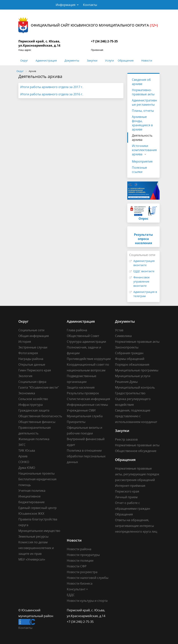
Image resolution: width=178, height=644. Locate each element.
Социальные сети (31, 330)
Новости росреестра (82, 572)
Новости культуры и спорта (87, 601)
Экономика (27, 393)
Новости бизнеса (80, 583)
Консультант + (77, 589)
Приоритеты (76, 422)
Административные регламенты (144, 102)
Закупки (92, 60)
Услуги (109, 60)
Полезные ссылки (139, 170)
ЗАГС (22, 445)
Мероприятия (142, 161)
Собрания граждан (129, 353)
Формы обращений (130, 359)
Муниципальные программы (137, 370)
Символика (123, 336)
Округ (24, 60)
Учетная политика (32, 491)
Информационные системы (87, 405)
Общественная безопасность (40, 416)
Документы (72, 60)
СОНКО (24, 462)
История (25, 342)
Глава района (77, 330)
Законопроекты (127, 347)
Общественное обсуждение (136, 451)
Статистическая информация (88, 399)
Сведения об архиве (141, 82)
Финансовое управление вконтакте (142, 281)
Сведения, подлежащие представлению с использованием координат (136, 416)
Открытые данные (32, 365)
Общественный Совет (83, 336)
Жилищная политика (34, 439)
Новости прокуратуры (83, 555)
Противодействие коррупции (89, 359)
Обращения (126, 60)
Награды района (31, 359)
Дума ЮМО (27, 468)
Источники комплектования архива (144, 150)
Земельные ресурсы (33, 536)
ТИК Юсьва (27, 450)
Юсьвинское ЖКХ (31, 514)
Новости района (79, 549)
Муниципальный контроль (135, 387)
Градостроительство (130, 393)
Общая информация (34, 336)
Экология (25, 376)
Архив (23, 456)
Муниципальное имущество (39, 531)
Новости (147, 60)
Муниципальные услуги (133, 376)
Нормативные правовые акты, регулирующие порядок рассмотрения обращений (137, 474)
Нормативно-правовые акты (143, 92)
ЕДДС (71, 595)
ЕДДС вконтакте (144, 271)
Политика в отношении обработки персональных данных (86, 456)
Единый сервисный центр (38, 508)
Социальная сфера (32, 382)
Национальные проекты (36, 473)
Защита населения (81, 387)
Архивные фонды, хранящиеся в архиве (142, 123)
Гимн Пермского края (35, 370)
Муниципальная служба (85, 416)
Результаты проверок (83, 393)
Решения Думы (126, 382)
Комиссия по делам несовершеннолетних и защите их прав (36, 548)
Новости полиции (80, 561)
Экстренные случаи (33, 347)
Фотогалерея (28, 353)
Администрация (46, 60)
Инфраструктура (31, 405)
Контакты (90, 5)
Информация (66, 5)
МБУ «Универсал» (32, 559)
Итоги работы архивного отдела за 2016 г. (52, 94)
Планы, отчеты (143, 111)
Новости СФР (77, 566)
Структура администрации (86, 342)
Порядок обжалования (132, 365)
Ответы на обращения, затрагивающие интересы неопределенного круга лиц (136, 526)
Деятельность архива (142, 138)
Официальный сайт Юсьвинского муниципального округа (88, 25)
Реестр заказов (126, 439)
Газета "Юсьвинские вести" (39, 387)
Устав (119, 330)
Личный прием (126, 497)
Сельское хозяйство (33, 399)
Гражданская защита (34, 410)
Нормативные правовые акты (137, 342)
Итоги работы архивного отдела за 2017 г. (52, 87)
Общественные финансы (37, 422)
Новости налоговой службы (88, 578)
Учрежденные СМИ (81, 410)
